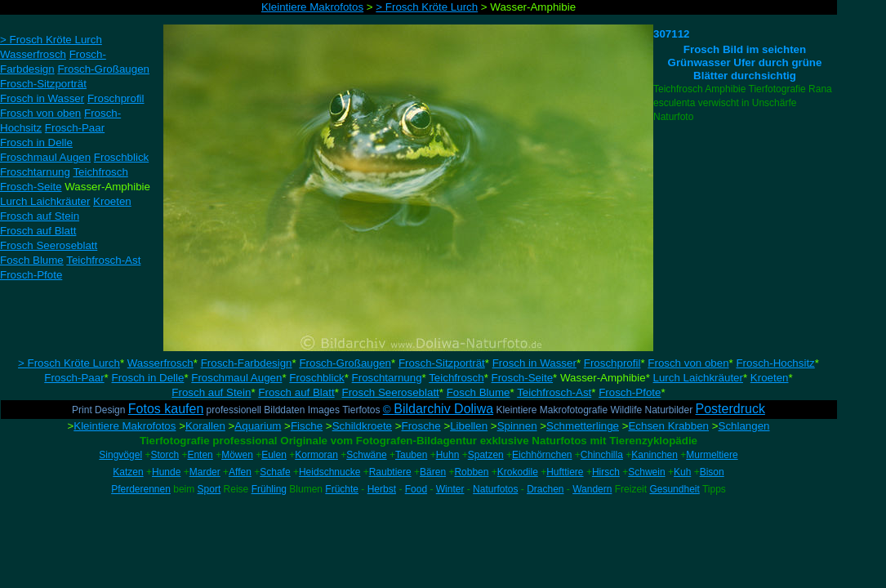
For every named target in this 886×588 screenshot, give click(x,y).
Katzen (128, 472)
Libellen (469, 426)
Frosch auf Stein (211, 392)
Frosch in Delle (148, 378)
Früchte (342, 489)
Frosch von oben (688, 363)
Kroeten (770, 378)
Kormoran (316, 455)
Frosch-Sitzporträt (442, 363)
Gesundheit (674, 489)
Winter (450, 489)
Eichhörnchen (542, 455)
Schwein (646, 472)
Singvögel (120, 455)
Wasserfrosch (160, 363)
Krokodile (518, 472)
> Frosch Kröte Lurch (69, 363)
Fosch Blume (479, 392)
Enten (200, 455)
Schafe (275, 472)
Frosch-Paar (74, 378)
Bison (712, 472)
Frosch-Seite (523, 378)
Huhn (448, 455)
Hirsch (606, 472)
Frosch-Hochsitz (775, 363)
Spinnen (517, 426)
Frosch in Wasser (534, 363)
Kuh (682, 472)
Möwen (237, 455)
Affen (240, 472)
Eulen (274, 455)
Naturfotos (495, 489)
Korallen (205, 426)
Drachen (545, 489)
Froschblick (316, 378)
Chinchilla (602, 455)
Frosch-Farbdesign (247, 363)
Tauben (411, 455)
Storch (165, 455)
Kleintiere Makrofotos (125, 426)
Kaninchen (654, 455)
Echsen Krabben (668, 426)
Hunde (166, 472)
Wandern (592, 489)
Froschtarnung (387, 378)
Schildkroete (362, 426)
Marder (205, 472)
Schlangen (744, 426)
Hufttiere (565, 472)
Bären (433, 472)
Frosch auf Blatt (296, 392)
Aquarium (258, 426)
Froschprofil (612, 363)
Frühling (269, 489)
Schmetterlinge (583, 426)
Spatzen (486, 455)
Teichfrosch (456, 378)
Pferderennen (141, 489)
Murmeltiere (712, 455)
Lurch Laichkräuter (698, 378)
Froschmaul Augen (236, 378)
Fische (307, 426)
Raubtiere (390, 472)
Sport (209, 489)
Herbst (382, 489)
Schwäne (366, 455)
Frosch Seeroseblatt (391, 392)
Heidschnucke (329, 472)
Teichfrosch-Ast (554, 392)
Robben (471, 472)
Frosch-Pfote (630, 392)
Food (416, 489)
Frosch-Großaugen (345, 363)
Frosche (421, 426)
